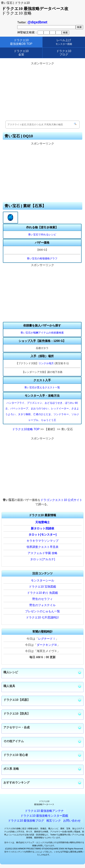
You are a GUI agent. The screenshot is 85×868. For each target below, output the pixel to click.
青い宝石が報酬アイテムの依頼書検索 (42, 333)
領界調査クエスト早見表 (42, 547)
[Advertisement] (43, 92)
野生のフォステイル (42, 605)
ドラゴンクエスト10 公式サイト (61, 500)
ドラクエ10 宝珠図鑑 (42, 587)
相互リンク (54, 821)
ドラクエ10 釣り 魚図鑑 (43, 593)
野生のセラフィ (42, 599)
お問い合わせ (72, 821)
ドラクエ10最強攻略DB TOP (21, 42)
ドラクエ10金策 (21, 53)
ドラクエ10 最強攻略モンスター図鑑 (44, 816)
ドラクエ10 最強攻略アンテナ (44, 811)
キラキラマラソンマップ (42, 541)
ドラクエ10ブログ (64, 53)
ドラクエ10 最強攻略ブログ (26, 821)
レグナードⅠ (47, 639)
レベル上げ (64, 42)
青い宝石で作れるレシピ (42, 235)
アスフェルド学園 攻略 (42, 553)
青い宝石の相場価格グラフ (42, 258)
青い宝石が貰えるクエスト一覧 (42, 387)
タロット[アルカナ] (43, 559)
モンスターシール (42, 580)
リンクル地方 (46, 363)
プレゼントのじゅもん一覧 (42, 611)
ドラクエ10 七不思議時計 (42, 617)
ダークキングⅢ (47, 645)
